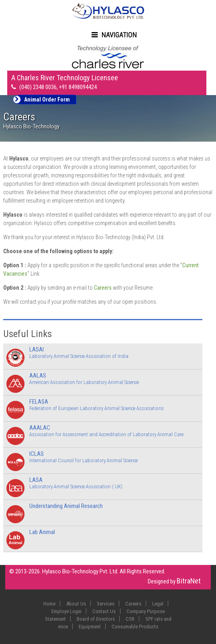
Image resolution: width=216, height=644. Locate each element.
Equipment (90, 627)
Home (49, 604)
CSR (130, 619)
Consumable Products (135, 627)
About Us (76, 604)
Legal (158, 604)
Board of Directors (96, 619)
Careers (103, 288)
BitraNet (189, 581)
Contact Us (104, 611)
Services (106, 604)
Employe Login (66, 611)
